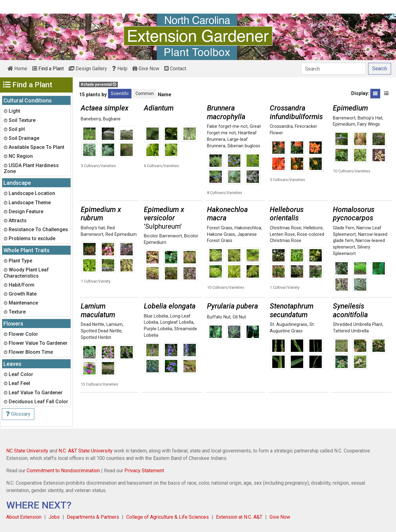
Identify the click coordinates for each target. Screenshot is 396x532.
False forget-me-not (227, 126)
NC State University (27, 451)
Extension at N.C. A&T (239, 517)
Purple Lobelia (158, 329)
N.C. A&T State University (86, 451)
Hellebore (313, 228)
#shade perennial (99, 84)
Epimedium (344, 124)
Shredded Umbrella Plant (358, 324)
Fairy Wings (369, 124)
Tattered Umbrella (351, 331)
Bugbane (112, 119)
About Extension (24, 517)
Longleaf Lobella (177, 322)
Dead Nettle (93, 324)
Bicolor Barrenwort (163, 236)
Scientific (120, 93)
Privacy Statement (144, 471)
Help (120, 69)
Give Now (146, 69)
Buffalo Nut (219, 317)
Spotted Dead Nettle (101, 331)
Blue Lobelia (156, 316)
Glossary (18, 414)
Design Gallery (88, 69)
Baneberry (91, 119)
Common (145, 93)
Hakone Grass (221, 234)
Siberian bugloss (244, 146)
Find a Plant (48, 69)
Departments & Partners (93, 517)
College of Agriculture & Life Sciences (168, 517)
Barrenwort (344, 118)
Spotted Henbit (96, 337)
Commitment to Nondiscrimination (63, 471)
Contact (175, 69)
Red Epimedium (121, 234)
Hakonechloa (248, 228)
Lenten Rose (282, 234)
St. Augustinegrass (288, 324)
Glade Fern (344, 228)
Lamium (114, 324)
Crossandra (281, 126)
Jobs (54, 517)
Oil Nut (239, 317)
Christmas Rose (286, 228)
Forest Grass (220, 228)
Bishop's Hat (370, 118)
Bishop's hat (93, 228)
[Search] (333, 69)
